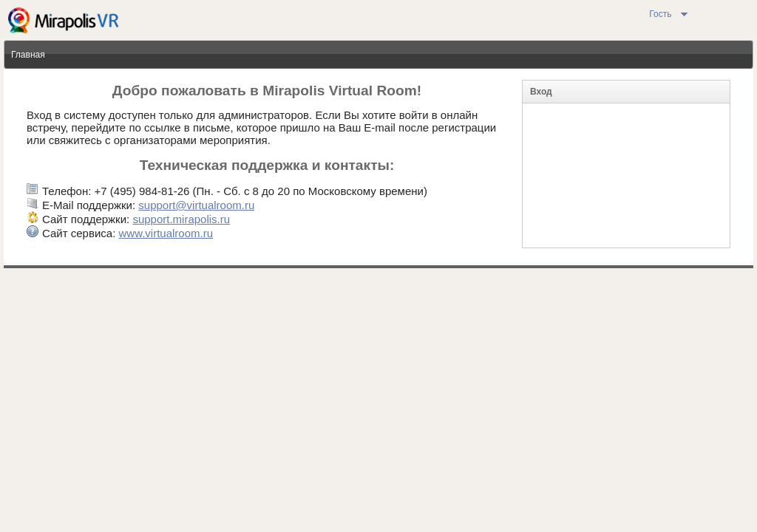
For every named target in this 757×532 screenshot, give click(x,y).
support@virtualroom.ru (196, 205)
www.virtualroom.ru (166, 233)
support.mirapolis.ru (181, 219)
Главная (28, 55)
